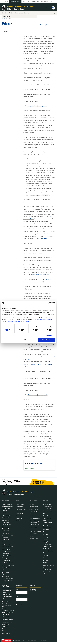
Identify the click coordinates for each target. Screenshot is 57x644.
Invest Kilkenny (44, 2)
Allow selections (28, 340)
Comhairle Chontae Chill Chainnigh (20, 7)
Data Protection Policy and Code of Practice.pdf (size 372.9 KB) (38, 366)
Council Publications (35, 535)
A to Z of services (48, 512)
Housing (45, 538)
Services (46, 502)
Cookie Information (41, 240)
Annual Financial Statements (34, 529)
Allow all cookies (47, 340)
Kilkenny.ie (5, 2)
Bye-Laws (5, 514)
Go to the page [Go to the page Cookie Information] (30, 470)
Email (17, 598)
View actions (49, 26)
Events (18, 517)
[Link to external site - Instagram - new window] (35, 591)
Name (18, 591)
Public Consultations (8, 564)
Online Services (6, 562)
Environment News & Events (22, 512)
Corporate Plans (7, 519)
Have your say (51, 14)
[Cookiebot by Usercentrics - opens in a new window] (49, 303)
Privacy (9, 20)
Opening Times (6, 635)
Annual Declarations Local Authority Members (8, 510)
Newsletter (32, 517)
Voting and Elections (8, 582)
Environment (47, 531)
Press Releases (20, 506)
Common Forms (34, 540)
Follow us (32, 587)
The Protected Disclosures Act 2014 (8, 579)
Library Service (47, 543)
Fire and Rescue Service (20, 521)
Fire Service (46, 536)
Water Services (47, 571)
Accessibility (6, 640)
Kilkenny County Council (15, 2)
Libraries (32, 538)
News (17, 502)
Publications (33, 502)
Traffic (45, 564)
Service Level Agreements (6, 575)
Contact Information (6, 588)
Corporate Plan (34, 508)
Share (41, 26)
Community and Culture (48, 521)
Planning (46, 557)
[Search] (53, 8)
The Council (5, 502)
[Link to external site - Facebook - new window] (30, 591)
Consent (19, 607)
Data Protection (6, 526)
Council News (20, 508)
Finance (45, 533)
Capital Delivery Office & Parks (47, 509)
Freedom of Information (5, 540)
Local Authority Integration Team (48, 547)
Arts (44, 515)
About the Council (7, 506)
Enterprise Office (35, 2)
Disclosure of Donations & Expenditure (6, 530)
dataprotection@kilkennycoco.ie (37, 107)
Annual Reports (34, 511)
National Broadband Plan (49, 553)
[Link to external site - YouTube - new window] (33, 591)
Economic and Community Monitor (8, 536)
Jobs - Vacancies (7, 551)
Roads (45, 559)
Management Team (7, 624)
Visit (28, 2)
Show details (49, 335)
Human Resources (7, 543)
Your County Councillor (6, 627)
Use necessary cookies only (10, 340)
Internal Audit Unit (7, 546)
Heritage (46, 541)
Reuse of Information (8, 567)
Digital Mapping (47, 524)
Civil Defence (47, 517)
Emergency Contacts (8, 621)
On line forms (47, 506)
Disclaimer (17, 642)
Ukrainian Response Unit (49, 568)
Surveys (32, 506)
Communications (7, 517)
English (4, 20)
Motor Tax (46, 550)
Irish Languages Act (7, 548)
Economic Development (47, 528)
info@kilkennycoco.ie (8, 612)
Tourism (45, 562)
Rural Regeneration (35, 520)
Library (24, 2)
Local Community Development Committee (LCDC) (7, 555)
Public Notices (20, 515)
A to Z (24, 642)
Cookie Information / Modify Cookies (37, 642)
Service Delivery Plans (6, 570)
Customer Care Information (6, 523)
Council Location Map (7, 631)
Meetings (5, 559)
